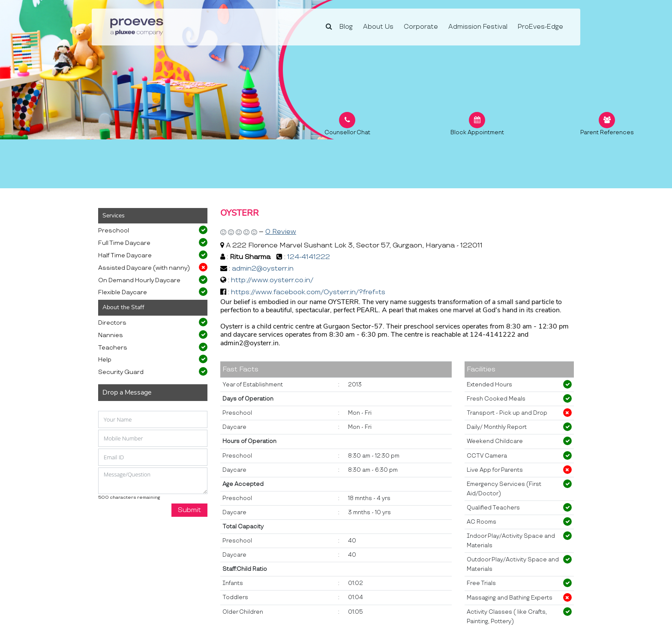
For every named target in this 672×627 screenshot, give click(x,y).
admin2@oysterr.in (263, 269)
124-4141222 (309, 257)
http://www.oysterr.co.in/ (272, 280)
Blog (346, 27)
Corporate (421, 27)
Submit (189, 510)
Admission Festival (478, 27)
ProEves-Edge (540, 27)
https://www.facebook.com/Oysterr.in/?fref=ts (308, 292)
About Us (378, 27)
